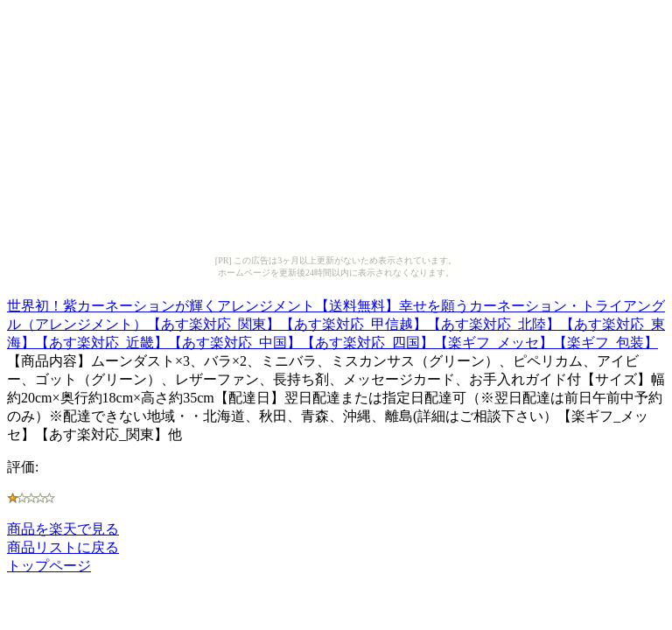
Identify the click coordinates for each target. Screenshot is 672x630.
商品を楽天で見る (63, 529)
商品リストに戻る (63, 547)
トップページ (49, 566)
